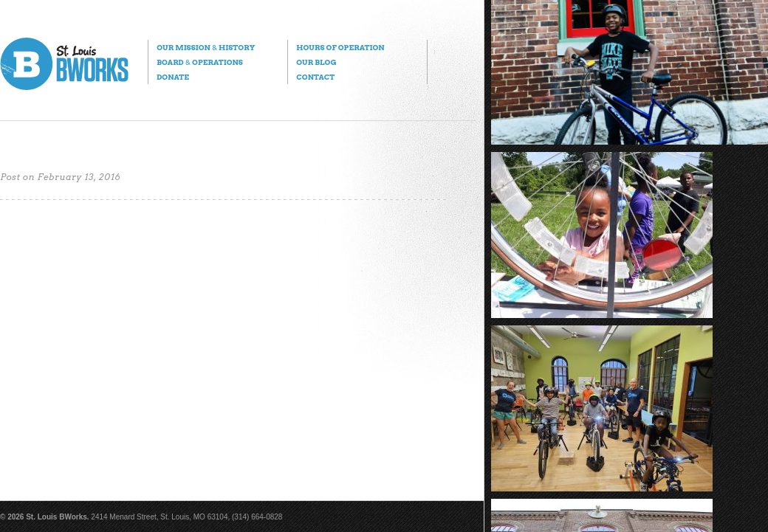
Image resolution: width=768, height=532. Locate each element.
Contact (315, 77)
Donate (173, 77)
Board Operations (200, 62)
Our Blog (316, 62)
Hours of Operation (340, 47)
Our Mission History (206, 47)
